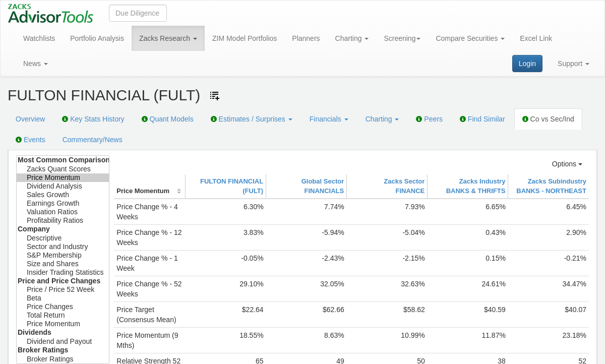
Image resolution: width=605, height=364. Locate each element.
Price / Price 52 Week (63, 290)
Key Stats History (93, 119)
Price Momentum (63, 178)
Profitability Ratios (63, 221)
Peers (429, 119)
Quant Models (168, 119)
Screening (402, 38)
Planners (306, 38)
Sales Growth (63, 195)
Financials (329, 119)
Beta (63, 298)
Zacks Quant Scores (63, 169)
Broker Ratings (63, 359)
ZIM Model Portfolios (245, 38)
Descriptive (63, 238)
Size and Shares (63, 264)
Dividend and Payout (63, 342)
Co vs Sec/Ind (548, 119)
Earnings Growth (63, 203)
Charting (352, 38)
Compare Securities (470, 38)
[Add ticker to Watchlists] (215, 96)
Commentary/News (93, 140)
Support (573, 64)
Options (567, 164)
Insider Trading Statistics (63, 272)
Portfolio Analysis (97, 38)
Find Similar (482, 119)
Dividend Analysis (63, 186)
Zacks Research (168, 38)
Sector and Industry (63, 247)
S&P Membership (63, 255)
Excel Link (536, 38)
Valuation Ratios (63, 212)
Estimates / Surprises (252, 119)
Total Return (63, 315)
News (36, 64)
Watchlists (39, 38)
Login (527, 64)
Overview (30, 119)
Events (31, 140)
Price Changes (63, 307)
